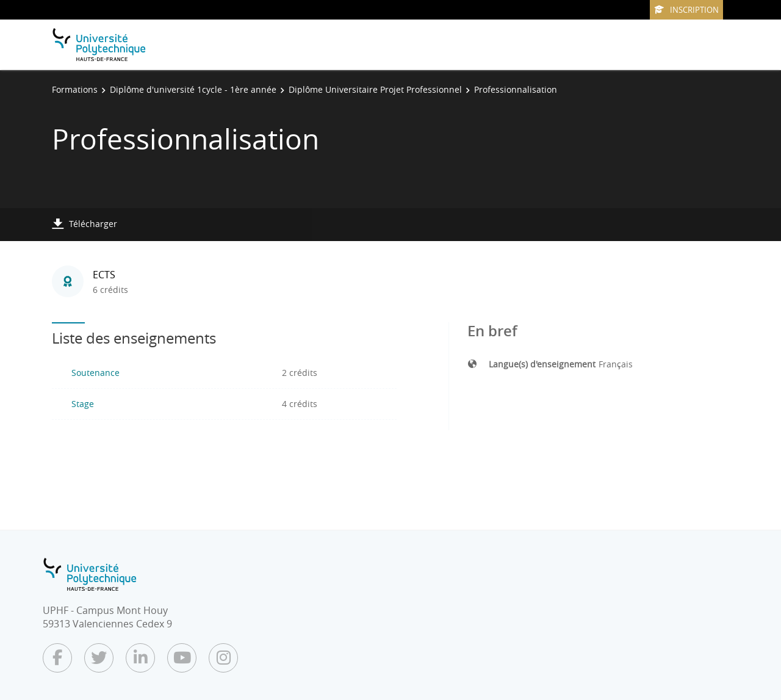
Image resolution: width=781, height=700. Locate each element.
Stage (83, 404)
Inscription (686, 10)
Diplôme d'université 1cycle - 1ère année (193, 89)
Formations (75, 89)
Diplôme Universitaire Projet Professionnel (375, 89)
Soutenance (95, 373)
